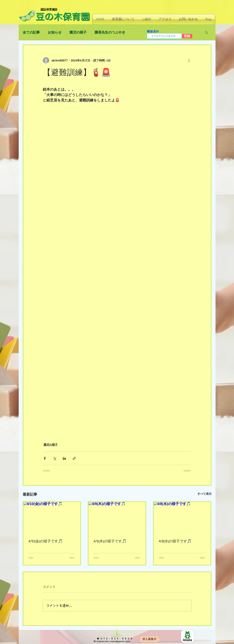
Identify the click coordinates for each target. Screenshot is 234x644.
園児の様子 (78, 32)
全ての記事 (31, 32)
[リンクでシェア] (74, 458)
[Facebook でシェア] (45, 458)
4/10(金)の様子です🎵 (45, 541)
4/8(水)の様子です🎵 (175, 541)
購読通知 (153, 31)
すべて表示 (204, 494)
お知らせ (55, 32)
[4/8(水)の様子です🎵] (182, 518)
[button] (123, 19)
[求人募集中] (150, 639)
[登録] (187, 36)
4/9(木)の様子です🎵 (110, 541)
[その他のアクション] (189, 60)
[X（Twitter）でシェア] (55, 458)
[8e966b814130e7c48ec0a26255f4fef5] (188, 636)
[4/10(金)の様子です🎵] (52, 518)
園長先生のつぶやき (110, 32)
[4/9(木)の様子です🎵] (117, 518)
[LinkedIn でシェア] (64, 458)
